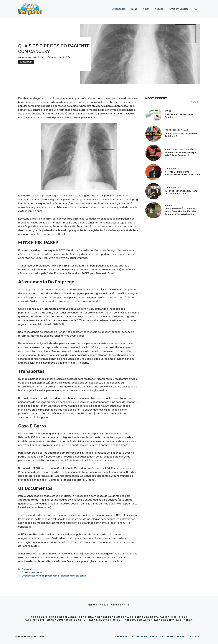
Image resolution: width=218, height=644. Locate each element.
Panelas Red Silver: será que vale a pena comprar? (181, 154)
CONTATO (194, 637)
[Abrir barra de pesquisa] (196, 9)
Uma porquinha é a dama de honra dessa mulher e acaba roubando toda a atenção (180, 211)
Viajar (146, 9)
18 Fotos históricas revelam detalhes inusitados (181, 192)
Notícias (159, 9)
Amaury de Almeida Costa (31, 57)
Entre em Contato (179, 9)
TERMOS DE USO (176, 637)
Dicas (134, 9)
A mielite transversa (32, 572)
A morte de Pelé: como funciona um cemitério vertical (182, 173)
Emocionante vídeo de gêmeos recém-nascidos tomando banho (54, 576)
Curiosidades (119, 9)
